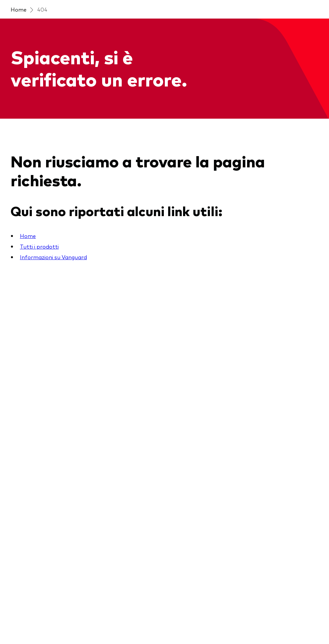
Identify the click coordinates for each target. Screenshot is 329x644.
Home (19, 9)
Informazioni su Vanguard (53, 257)
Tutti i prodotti (39, 246)
